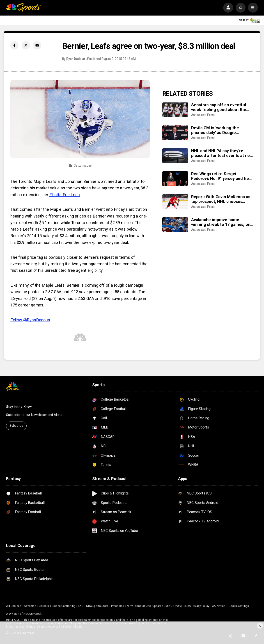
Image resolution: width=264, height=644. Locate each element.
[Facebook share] (15, 45)
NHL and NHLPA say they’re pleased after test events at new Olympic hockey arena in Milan (222, 153)
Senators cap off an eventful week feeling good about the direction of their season (219, 107)
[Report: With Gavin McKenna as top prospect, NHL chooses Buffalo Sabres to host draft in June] (175, 202)
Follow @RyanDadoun (30, 320)
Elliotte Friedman (65, 195)
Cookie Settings (239, 606)
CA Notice (219, 606)
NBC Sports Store (97, 606)
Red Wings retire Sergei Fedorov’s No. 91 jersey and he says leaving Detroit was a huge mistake (221, 176)
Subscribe (16, 426)
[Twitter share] (26, 45)
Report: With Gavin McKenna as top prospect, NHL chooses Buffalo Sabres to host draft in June (221, 199)
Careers (44, 606)
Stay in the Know (19, 407)
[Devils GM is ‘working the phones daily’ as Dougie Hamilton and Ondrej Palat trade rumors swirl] (175, 133)
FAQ (81, 606)
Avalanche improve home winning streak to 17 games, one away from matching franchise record (222, 222)
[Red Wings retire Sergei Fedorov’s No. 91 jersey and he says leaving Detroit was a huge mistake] (175, 179)
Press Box (118, 606)
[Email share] (37, 45)
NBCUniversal (32, 614)
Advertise (30, 606)
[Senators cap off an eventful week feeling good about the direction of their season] (175, 110)
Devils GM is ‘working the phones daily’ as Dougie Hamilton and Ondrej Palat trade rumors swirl (222, 130)
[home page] (24, 8)
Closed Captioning (63, 606)
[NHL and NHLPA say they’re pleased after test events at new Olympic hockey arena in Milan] (175, 156)
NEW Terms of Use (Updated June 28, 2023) (155, 606)
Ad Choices (14, 606)
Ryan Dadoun (76, 59)
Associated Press (203, 115)
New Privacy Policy (197, 606)
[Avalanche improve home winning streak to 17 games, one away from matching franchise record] (175, 224)
